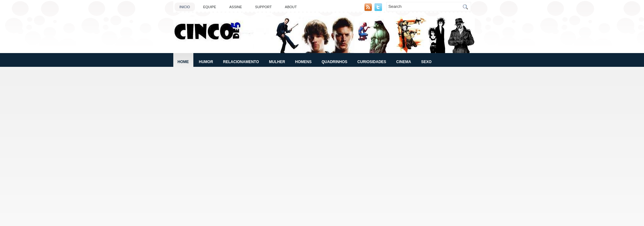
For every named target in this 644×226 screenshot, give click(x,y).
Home (183, 62)
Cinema (403, 62)
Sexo (426, 62)
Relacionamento (241, 62)
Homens (304, 62)
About (291, 7)
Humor (206, 62)
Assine (236, 7)
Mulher (277, 62)
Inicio (185, 7)
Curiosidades (372, 62)
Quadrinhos (334, 62)
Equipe (210, 7)
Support (263, 7)
